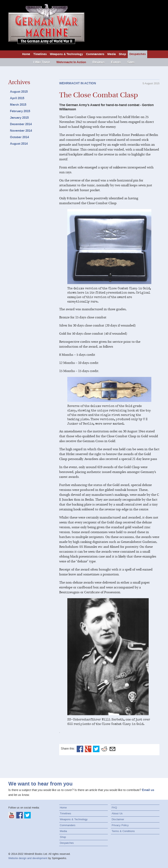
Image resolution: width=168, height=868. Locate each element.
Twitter (96, 749)
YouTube (12, 815)
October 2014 (19, 137)
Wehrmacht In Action (71, 62)
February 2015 (20, 111)
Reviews (99, 62)
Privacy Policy (120, 825)
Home (26, 54)
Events (116, 62)
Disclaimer (118, 819)
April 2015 (17, 98)
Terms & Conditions (123, 831)
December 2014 (21, 124)
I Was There (42, 62)
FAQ (114, 808)
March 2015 (18, 105)
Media (112, 54)
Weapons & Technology (66, 54)
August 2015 (19, 92)
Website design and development (28, 858)
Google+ (88, 749)
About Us (117, 813)
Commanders (95, 54)
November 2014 (21, 131)
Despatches (138, 54)
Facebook (80, 749)
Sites (131, 62)
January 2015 (19, 118)
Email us (148, 790)
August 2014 (19, 144)
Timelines (40, 54)
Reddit (104, 749)
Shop (122, 54)
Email (112, 749)
